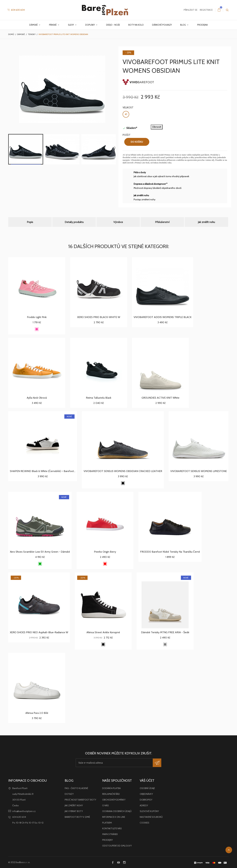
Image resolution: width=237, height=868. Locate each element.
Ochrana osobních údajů (117, 811)
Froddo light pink (37, 317)
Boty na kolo (136, 25)
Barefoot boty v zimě (77, 817)
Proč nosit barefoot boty (80, 800)
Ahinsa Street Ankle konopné (103, 632)
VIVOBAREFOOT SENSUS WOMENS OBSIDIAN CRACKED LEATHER (123, 471)
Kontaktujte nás (112, 828)
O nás (105, 805)
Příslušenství (162, 222)
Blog (183, 25)
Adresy (144, 805)
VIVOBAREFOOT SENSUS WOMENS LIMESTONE (199, 471)
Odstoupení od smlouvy (117, 846)
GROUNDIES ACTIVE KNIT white (160, 398)
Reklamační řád (111, 794)
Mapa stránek (110, 834)
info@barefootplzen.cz (24, 811)
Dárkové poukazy (162, 25)
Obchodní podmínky (114, 800)
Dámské (34, 25)
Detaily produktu (74, 222)
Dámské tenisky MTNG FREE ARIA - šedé (165, 632)
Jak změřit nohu (206, 222)
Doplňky (90, 25)
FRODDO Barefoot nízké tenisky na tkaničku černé (170, 552)
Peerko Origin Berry (105, 552)
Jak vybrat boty (74, 811)
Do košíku (137, 142)
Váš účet (147, 780)
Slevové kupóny (149, 811)
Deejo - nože (113, 25)
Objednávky (146, 794)
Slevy (71, 25)
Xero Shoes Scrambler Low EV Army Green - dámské (40, 552)
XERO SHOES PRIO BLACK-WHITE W (99, 317)
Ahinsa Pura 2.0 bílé (37, 713)
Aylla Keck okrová (37, 398)
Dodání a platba (111, 788)
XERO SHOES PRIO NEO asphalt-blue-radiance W (39, 632)
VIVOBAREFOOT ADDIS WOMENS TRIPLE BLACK (163, 317)
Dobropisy (146, 800)
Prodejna (202, 25)
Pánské (53, 25)
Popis (30, 222)
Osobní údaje (147, 788)
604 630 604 (16, 10)
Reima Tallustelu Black (99, 398)
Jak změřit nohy (74, 805)
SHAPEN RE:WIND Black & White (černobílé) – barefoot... (43, 471)
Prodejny (107, 840)
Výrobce (118, 222)
